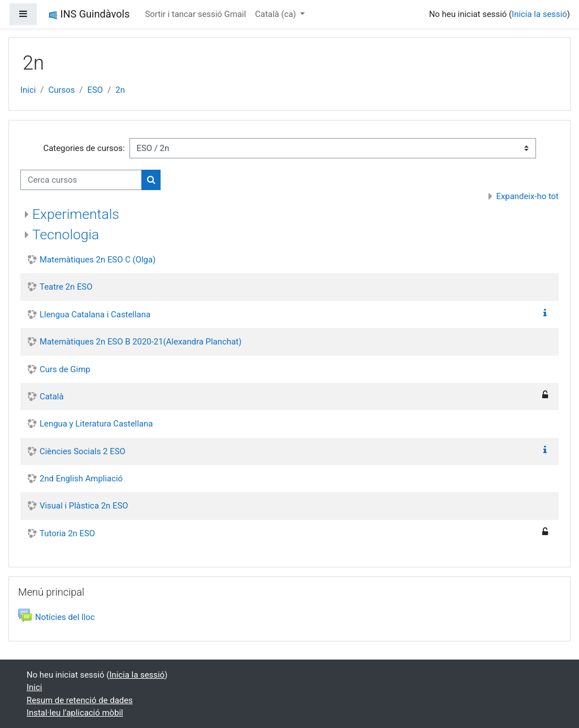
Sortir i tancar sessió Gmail (195, 14)
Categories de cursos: (84, 148)
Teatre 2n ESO (66, 287)
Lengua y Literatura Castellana (96, 424)
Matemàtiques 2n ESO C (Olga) (98, 260)
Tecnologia (66, 234)
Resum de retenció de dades (80, 700)
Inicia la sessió (539, 14)
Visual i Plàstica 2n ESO (84, 506)
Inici (28, 90)
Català (52, 397)
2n (120, 90)
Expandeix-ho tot (527, 196)
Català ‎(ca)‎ (276, 14)
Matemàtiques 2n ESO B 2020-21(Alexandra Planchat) (141, 342)
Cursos (62, 90)
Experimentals (76, 214)
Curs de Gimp (65, 369)
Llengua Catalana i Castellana (95, 315)
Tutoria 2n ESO (67, 533)
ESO (96, 90)
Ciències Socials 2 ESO (83, 451)
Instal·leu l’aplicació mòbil (75, 713)
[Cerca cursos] (81, 180)
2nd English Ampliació (81, 479)
